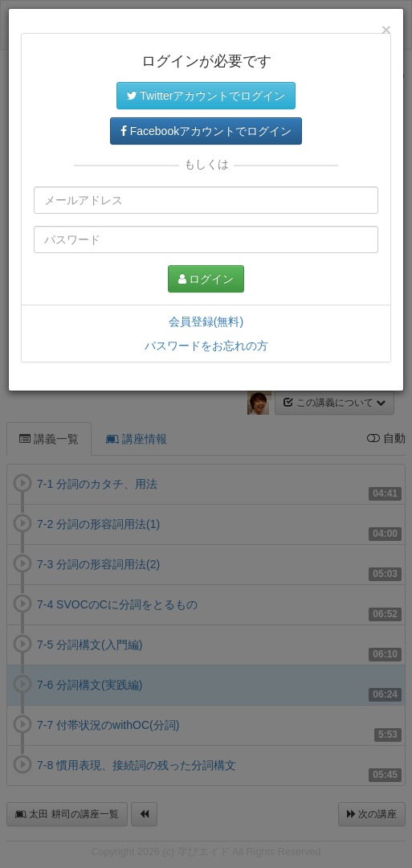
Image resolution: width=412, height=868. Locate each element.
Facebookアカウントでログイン (206, 131)
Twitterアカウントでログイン (206, 96)
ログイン (206, 279)
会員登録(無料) (206, 321)
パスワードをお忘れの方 (206, 346)
